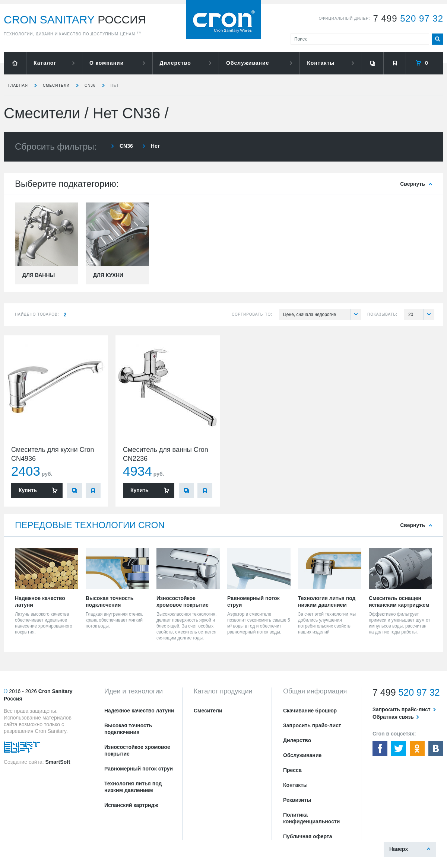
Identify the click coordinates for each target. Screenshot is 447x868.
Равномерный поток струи (139, 769)
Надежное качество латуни (139, 711)
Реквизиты (297, 800)
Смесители (56, 85)
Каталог (45, 63)
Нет (115, 85)
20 (421, 315)
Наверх (399, 849)
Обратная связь (393, 717)
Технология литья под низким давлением (133, 787)
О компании (107, 63)
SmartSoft (58, 762)
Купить (28, 490)
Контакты (321, 63)
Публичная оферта (308, 836)
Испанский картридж (131, 805)
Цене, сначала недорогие (322, 315)
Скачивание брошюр (310, 711)
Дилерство (175, 63)
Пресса (292, 770)
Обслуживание (248, 63)
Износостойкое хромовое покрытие (137, 750)
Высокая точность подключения (128, 729)
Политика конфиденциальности (311, 818)
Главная (18, 85)
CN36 (90, 85)
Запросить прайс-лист (312, 725)
